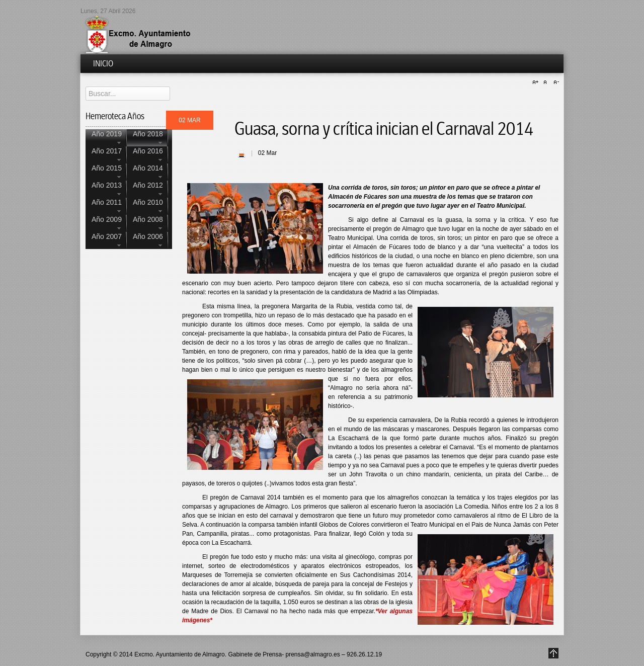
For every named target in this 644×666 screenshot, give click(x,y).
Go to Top (553, 653)
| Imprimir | (242, 154)
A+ (537, 82)
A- (555, 82)
